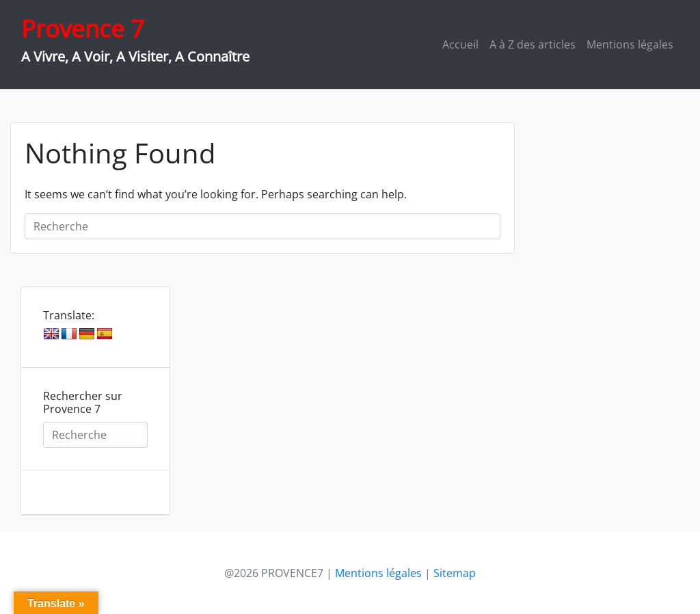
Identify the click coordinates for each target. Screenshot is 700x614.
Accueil (460, 44)
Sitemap (455, 573)
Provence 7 (83, 28)
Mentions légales (630, 44)
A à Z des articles (533, 44)
